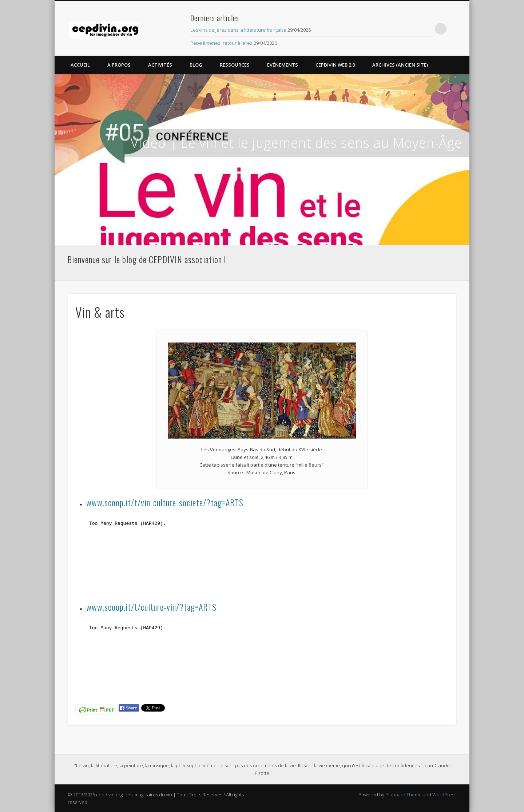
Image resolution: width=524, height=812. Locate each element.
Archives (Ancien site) (400, 65)
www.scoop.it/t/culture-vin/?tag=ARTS (151, 607)
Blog (196, 65)
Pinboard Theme (404, 795)
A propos (119, 65)
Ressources (235, 65)
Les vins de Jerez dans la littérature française (238, 30)
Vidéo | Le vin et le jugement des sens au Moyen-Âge (296, 143)
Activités (160, 65)
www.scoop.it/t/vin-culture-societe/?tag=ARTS (165, 502)
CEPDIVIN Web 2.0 (335, 65)
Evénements (283, 65)
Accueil (80, 65)
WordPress (444, 795)
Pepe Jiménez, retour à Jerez (221, 43)
